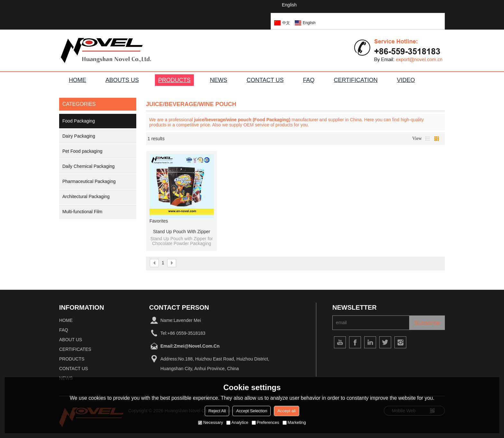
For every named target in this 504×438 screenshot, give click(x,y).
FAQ (309, 80)
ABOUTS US (122, 80)
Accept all (286, 411)
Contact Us (74, 369)
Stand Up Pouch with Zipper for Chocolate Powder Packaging (181, 232)
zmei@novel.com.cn (197, 346)
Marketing (294, 422)
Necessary (210, 422)
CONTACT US (265, 80)
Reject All (217, 411)
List (428, 139)
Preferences (265, 422)
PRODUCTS (174, 80)
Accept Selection (252, 411)
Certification (355, 80)
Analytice (237, 422)
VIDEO (406, 80)
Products (72, 359)
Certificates (75, 349)
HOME (77, 80)
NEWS (219, 80)
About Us (71, 340)
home (66, 320)
